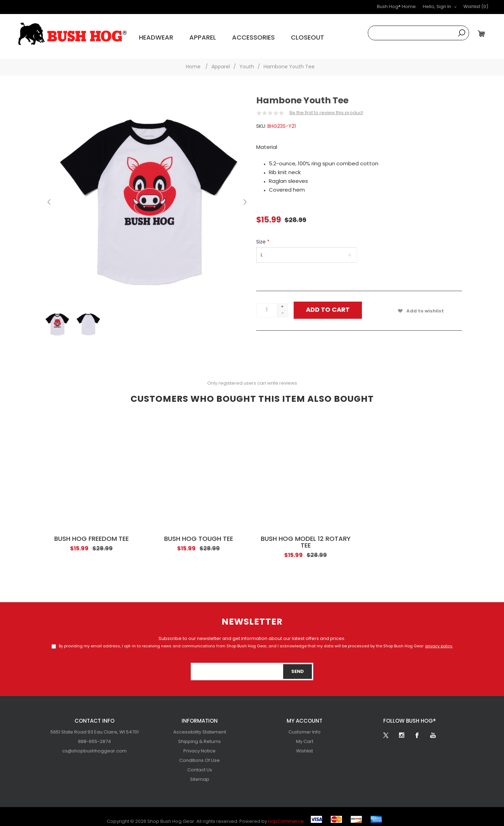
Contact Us (200, 765)
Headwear (149, 35)
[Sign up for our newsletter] (252, 666)
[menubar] (94, 736)
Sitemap (200, 774)
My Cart (305, 736)
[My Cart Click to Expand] (482, 33)
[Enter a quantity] (267, 305)
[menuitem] (94, 727)
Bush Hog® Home (396, 7)
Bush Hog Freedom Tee (92, 534)
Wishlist (304, 746)
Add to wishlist (425, 306)
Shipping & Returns (199, 736)
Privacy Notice (199, 746)
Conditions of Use (199, 755)
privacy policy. (439, 641)
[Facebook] (417, 730)
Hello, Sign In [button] (437, 7)
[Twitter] (386, 730)
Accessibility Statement (200, 727)
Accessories (227, 35)
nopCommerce (286, 816)
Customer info (304, 727)
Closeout (271, 35)
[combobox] (411, 33)
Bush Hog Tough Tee (199, 534)
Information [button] (200, 716)
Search (462, 33)
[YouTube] (433, 730)
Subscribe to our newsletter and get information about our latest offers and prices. (252, 633)
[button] (476, 7)
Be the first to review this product (326, 107)
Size (262, 237)
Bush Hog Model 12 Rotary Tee (306, 537)
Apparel (187, 35)
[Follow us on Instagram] (401, 730)
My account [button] (304, 716)
